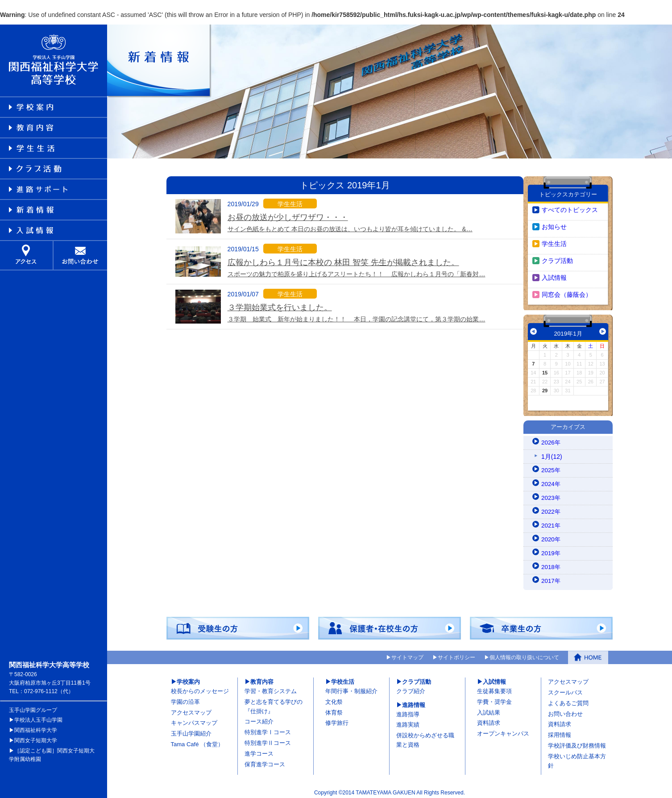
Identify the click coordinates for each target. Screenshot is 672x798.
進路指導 (408, 710)
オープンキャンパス (503, 729)
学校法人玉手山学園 (38, 716)
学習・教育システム (271, 687)
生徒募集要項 (494, 687)
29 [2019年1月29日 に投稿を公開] (545, 387)
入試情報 (554, 274)
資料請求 (489, 719)
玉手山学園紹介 (191, 729)
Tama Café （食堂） (197, 740)
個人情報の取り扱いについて (524, 654)
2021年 (551, 522)
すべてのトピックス (570, 206)
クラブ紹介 (411, 687)
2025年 (551, 466)
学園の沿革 (185, 698)
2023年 (551, 494)
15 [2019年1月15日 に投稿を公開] (545, 369)
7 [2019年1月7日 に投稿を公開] (533, 360)
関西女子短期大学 (36, 736)
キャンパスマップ (194, 719)
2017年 (551, 577)
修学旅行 (337, 719)
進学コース (259, 750)
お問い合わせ (565, 710)
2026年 (551, 439)
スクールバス (565, 688)
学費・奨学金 (494, 698)
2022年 (551, 508)
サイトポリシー (456, 654)
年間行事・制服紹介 (351, 687)
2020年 (551, 536)
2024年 (551, 480)
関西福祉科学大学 (36, 726)
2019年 (551, 549)
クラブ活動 (557, 257)
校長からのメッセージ (200, 687)
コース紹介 (259, 718)
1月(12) (552, 453)
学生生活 (554, 240)
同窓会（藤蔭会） (567, 291)
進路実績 (408, 721)
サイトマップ (407, 654)
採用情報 (560, 731)
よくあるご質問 (568, 699)
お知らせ (554, 223)
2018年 (551, 563)
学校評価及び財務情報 (577, 742)
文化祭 (334, 698)
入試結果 (489, 709)
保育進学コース (265, 760)
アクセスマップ (191, 709)
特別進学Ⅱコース (268, 739)
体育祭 (334, 709)
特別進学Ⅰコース (268, 728)
